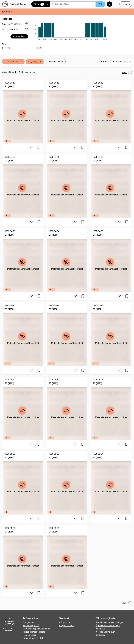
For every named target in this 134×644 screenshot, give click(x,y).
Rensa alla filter (56, 62)
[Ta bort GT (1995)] (40, 62)
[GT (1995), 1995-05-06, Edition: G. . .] (67, 557)
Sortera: (104, 62)
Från (4, 24)
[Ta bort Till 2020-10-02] (21, 62)
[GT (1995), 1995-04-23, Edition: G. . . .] (23, 260)
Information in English (33, 638)
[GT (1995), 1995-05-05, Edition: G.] (23, 557)
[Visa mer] (31, 148)
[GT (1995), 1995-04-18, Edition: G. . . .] (67, 112)
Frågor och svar (66, 626)
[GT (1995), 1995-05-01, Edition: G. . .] (111, 408)
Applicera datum (19, 36)
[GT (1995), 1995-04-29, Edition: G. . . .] (23, 408)
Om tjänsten (29, 622)
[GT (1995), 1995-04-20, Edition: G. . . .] (23, 186)
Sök (100, 4)
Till (3, 30)
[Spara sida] (39, 148)
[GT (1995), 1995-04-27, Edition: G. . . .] (67, 334)
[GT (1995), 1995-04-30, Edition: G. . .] (67, 408)
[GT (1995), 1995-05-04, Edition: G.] (111, 483)
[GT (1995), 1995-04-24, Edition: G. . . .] (67, 260)
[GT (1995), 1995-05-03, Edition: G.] (67, 483)
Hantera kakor (30, 635)
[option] (22, 48)
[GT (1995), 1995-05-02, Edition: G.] (23, 483)
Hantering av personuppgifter (37, 629)
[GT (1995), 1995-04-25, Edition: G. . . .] (111, 260)
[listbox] (22, 48)
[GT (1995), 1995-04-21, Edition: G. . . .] (67, 186)
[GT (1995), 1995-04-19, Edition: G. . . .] (111, 112)
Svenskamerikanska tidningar (109, 622)
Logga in (126, 4)
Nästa (127, 73)
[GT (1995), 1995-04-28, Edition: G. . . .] (111, 334)
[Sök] (73, 4)
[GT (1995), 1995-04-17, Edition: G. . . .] (23, 112)
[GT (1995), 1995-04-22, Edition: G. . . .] (111, 186)
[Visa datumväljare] (27, 24)
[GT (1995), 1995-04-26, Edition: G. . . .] (23, 334)
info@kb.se (64, 622)
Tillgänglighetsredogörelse (35, 632)
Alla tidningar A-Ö (31, 626)
